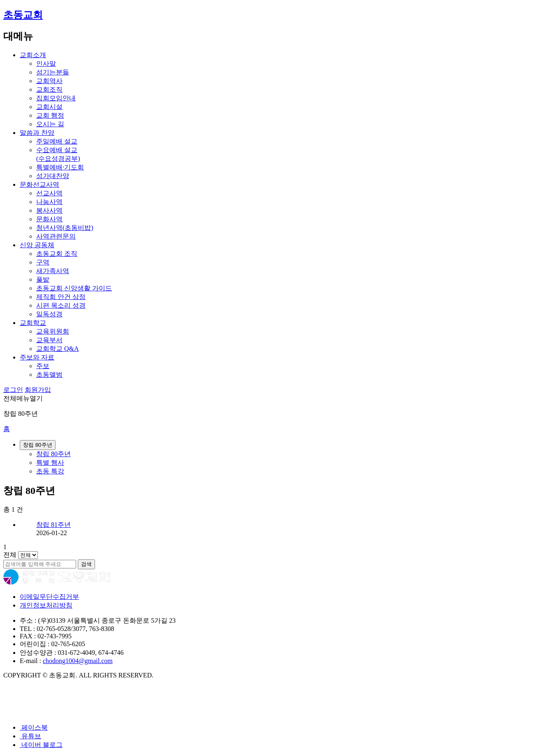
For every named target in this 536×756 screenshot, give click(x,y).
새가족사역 (53, 271)
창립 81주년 (53, 525)
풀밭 (43, 279)
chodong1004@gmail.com (78, 661)
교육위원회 (53, 331)
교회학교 (33, 323)
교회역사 (49, 81)
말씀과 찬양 (37, 133)
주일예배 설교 (57, 141)
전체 (10, 555)
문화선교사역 (39, 184)
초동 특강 (50, 471)
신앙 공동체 (37, 245)
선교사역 (49, 193)
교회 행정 (50, 115)
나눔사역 (49, 202)
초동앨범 (49, 375)
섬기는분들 (53, 72)
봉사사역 (49, 210)
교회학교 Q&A (58, 349)
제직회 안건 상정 (61, 297)
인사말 (46, 64)
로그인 (13, 390)
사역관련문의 (56, 236)
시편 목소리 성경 (61, 305)
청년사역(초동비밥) (65, 228)
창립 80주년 (53, 454)
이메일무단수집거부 (49, 597)
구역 (43, 262)
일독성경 (49, 314)
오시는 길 (50, 124)
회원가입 (38, 390)
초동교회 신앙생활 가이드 (74, 288)
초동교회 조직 (57, 254)
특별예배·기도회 (60, 167)
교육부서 (49, 340)
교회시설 (49, 107)
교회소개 (33, 55)
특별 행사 (50, 463)
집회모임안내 (56, 98)
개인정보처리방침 (46, 605)
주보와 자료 (37, 357)
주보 (43, 366)
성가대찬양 (53, 176)
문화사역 (49, 219)
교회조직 (49, 89)
